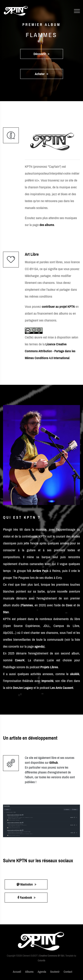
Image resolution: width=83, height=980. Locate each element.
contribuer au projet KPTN (58, 307)
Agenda (42, 972)
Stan (6, 612)
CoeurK (20, 660)
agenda (39, 646)
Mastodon (27, 884)
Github (54, 763)
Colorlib (41, 961)
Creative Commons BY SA (51, 956)
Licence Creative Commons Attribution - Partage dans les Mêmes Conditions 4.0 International (50, 351)
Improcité (47, 681)
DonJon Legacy (23, 688)
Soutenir (55, 972)
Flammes (27, 605)
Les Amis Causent (62, 688)
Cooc (69, 605)
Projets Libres (49, 667)
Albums (29, 972)
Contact (68, 972)
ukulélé (75, 674)
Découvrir (41, 54)
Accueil (17, 972)
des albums (47, 225)
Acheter (41, 74)
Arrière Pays (40, 571)
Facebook (27, 897)
